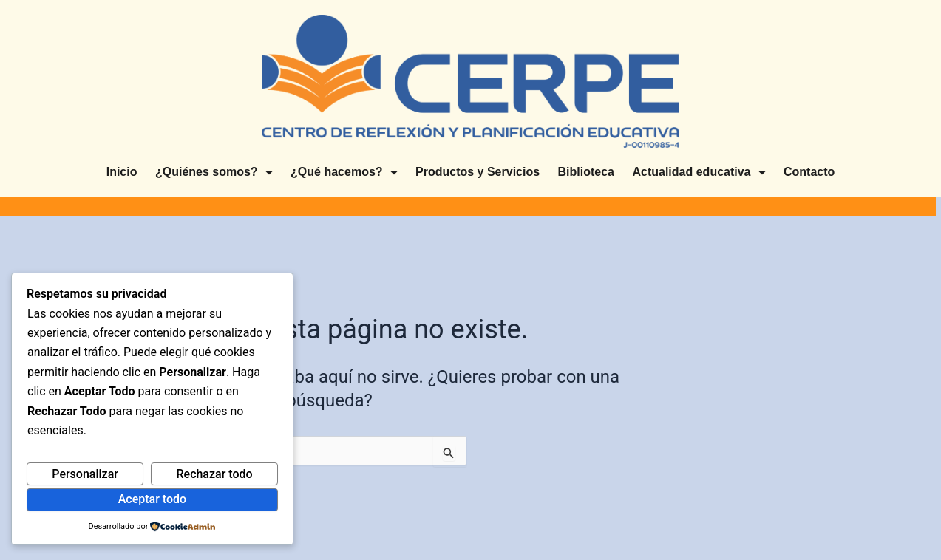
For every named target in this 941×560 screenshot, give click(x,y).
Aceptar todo (152, 499)
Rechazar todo (214, 474)
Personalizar (85, 474)
